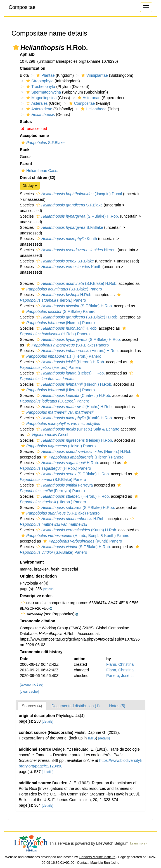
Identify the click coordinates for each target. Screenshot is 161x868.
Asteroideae (39, 109)
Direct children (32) (38, 178)
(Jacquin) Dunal (79, 194)
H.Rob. (64, 295)
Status (26, 122)
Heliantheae (93, 109)
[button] (16, 47)
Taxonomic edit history (41, 652)
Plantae (45, 75)
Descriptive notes (36, 596)
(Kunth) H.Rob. (74, 418)
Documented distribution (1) (75, 706)
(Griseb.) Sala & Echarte (77, 429)
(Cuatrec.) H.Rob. (73, 395)
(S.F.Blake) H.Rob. (77, 216)
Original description (38, 576)
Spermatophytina (43, 92)
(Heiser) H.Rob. (70, 373)
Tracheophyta (40, 87)
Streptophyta (39, 81)
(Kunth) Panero (82, 541)
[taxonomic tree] (32, 685)
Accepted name (34, 136)
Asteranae (88, 98)
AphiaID (27, 54)
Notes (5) (117, 706)
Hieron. (76, 250)
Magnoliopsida (41, 98)
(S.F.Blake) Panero (61, 289)
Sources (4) (32, 706)
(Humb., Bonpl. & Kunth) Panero (75, 536)
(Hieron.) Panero (57, 323)
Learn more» (138, 843)
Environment (32, 562)
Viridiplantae (94, 75)
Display (30, 186)
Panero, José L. (120, 676)
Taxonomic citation (38, 621)
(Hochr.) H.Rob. (74, 407)
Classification (33, 68)
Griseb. (48, 435)
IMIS (92, 738)
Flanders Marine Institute (97, 857)
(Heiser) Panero (58, 446)
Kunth (66, 239)
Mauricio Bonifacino (105, 863)
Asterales (36, 103)
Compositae (22, 7)
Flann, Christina (120, 664)
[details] (49, 589)
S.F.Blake (42, 143)
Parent (26, 164)
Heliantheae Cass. (39, 171)
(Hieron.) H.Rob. (77, 351)
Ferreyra (64, 485)
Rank (25, 150)
